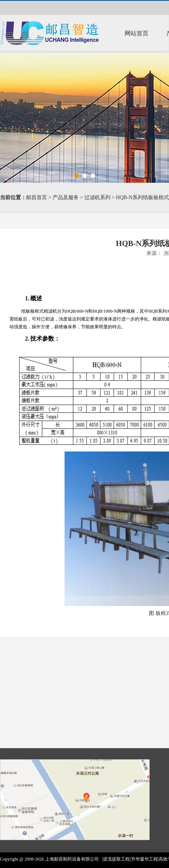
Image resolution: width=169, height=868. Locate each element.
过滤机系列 (97, 197)
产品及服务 (66, 197)
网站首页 (137, 33)
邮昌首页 (37, 197)
